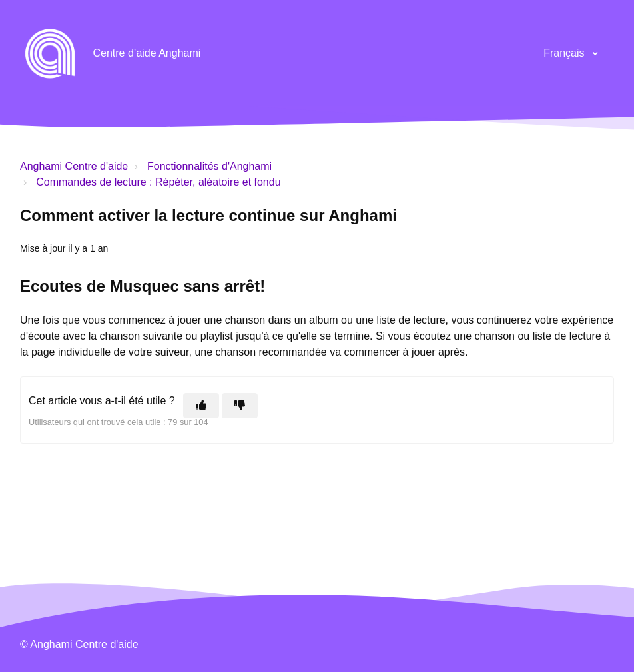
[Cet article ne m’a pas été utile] (240, 406)
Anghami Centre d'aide (74, 166)
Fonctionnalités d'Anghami (209, 166)
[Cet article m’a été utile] (201, 406)
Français (565, 53)
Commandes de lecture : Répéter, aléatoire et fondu (158, 182)
